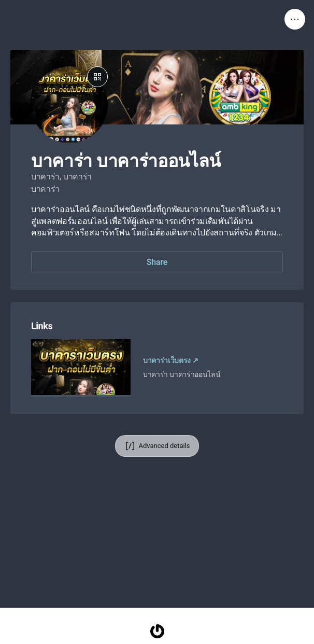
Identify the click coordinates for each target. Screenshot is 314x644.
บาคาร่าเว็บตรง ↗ (171, 360)
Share (157, 262)
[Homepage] (157, 631)
